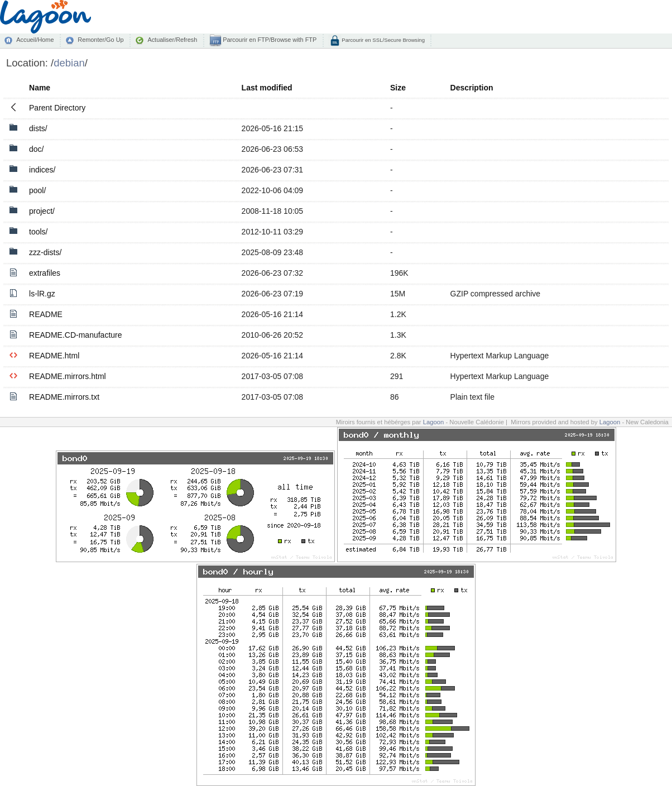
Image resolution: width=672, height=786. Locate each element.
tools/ (38, 232)
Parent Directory (57, 108)
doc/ (36, 149)
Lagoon (434, 422)
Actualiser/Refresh (172, 40)
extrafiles (45, 273)
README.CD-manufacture (76, 335)
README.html (54, 356)
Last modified (267, 88)
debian (69, 63)
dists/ (38, 128)
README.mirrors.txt (64, 397)
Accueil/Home (35, 40)
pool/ (37, 190)
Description (472, 88)
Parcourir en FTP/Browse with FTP (269, 40)
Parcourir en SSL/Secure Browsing (383, 40)
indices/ (42, 170)
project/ (42, 211)
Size (398, 88)
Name (40, 88)
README (46, 314)
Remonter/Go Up (100, 40)
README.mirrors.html (68, 376)
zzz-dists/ (45, 252)
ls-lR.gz (42, 294)
